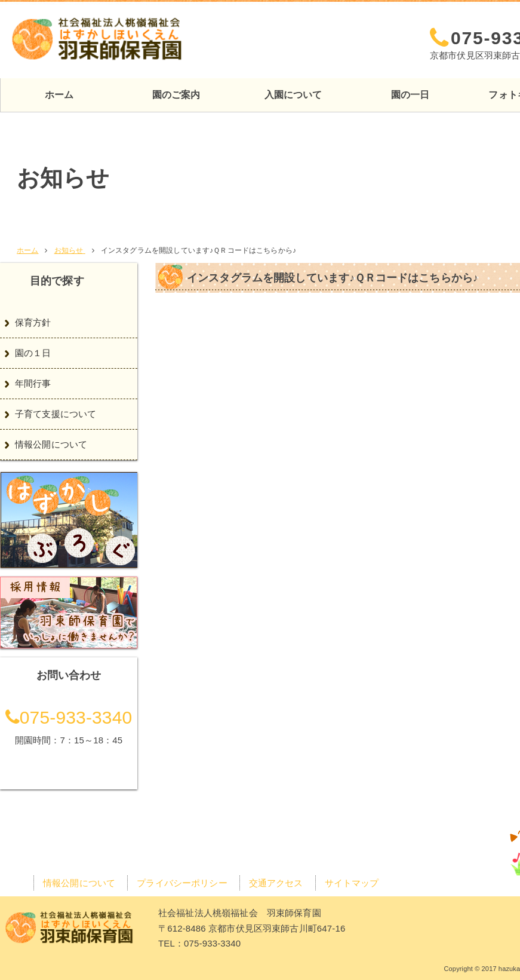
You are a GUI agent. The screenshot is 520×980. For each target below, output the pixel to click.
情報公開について (51, 444)
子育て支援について (56, 414)
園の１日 (33, 353)
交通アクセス (452, 13)
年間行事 (33, 383)
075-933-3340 (69, 717)
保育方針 (33, 322)
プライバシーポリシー (182, 883)
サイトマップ (352, 883)
